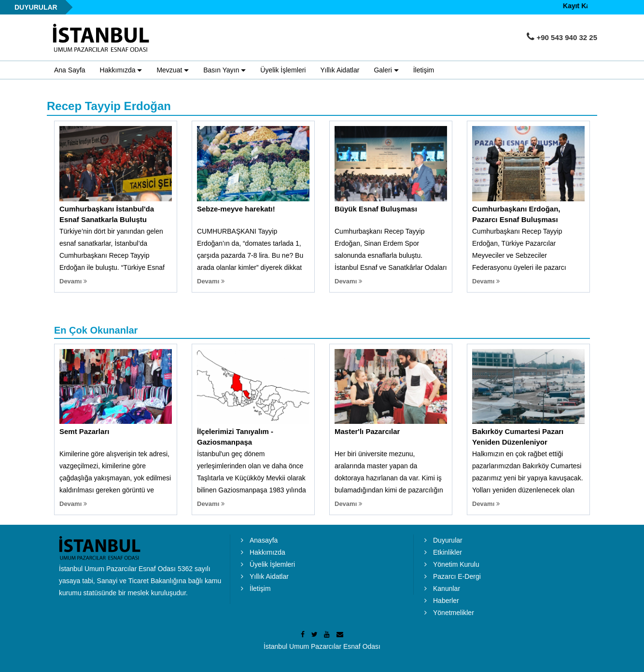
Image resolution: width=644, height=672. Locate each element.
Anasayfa (264, 540)
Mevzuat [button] (173, 70)
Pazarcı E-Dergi (457, 576)
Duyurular (448, 540)
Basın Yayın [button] (224, 70)
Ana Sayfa (70, 70)
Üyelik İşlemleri (283, 70)
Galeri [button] (386, 70)
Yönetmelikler (454, 613)
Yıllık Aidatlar (340, 70)
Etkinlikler (448, 552)
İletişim (424, 70)
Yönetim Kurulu (456, 564)
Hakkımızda (267, 552)
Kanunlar (447, 588)
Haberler (446, 601)
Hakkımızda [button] (121, 70)
